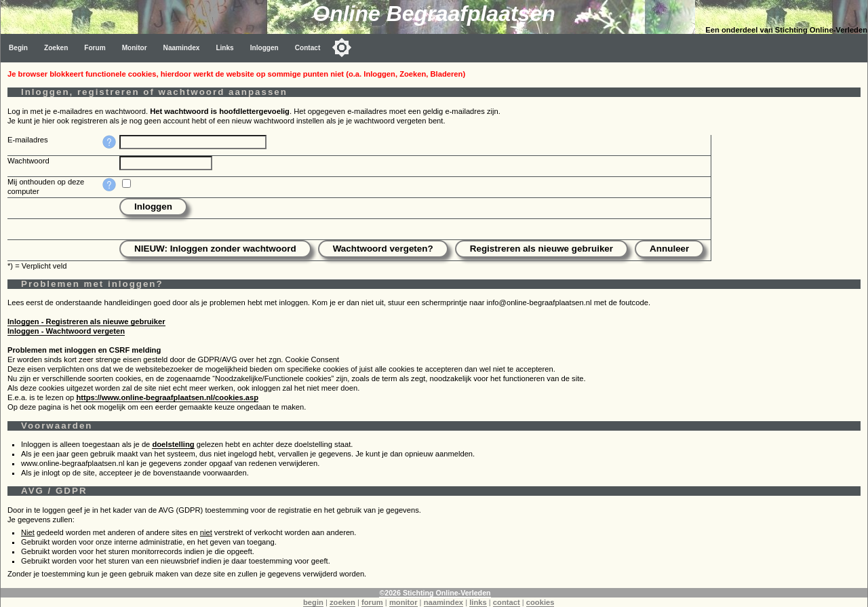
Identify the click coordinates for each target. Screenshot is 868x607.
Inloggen (264, 48)
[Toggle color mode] (342, 47)
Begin (18, 48)
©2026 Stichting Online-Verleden (435, 593)
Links (224, 48)
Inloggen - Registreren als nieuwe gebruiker (86, 321)
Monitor (135, 48)
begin (313, 602)
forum (372, 602)
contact (507, 602)
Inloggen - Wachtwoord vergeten (66, 331)
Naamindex (182, 48)
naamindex (443, 602)
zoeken (342, 602)
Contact (308, 48)
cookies (540, 602)
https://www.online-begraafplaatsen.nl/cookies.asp (167, 397)
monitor (403, 602)
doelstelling (173, 444)
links (478, 602)
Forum (95, 48)
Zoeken (56, 48)
